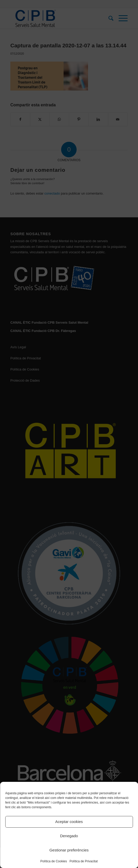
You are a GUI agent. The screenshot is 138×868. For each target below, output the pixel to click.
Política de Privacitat (84, 861)
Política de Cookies (54, 861)
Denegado (69, 836)
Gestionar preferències (69, 850)
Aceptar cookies (69, 822)
